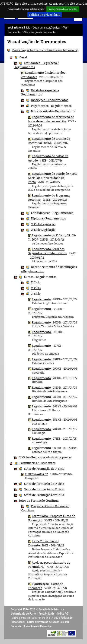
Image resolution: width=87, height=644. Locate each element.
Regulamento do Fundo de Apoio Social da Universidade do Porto (53, 178)
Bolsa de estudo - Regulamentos (53, 111)
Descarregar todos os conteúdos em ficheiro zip (45, 50)
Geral (23, 57)
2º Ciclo (36, 288)
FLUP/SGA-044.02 (36, 474)
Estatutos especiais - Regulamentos (40, 92)
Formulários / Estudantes (37, 463)
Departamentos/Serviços (47, 27)
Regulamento (41, 299)
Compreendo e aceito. (63, 9)
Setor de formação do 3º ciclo (44, 489)
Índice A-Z (63, 614)
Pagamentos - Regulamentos (51, 106)
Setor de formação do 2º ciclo (44, 484)
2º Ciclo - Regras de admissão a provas (45, 457)
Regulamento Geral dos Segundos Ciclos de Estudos (47, 251)
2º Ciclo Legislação (43, 230)
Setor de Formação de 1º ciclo (44, 469)
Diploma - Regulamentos (48, 218)
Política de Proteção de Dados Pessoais (47, 622)
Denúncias (17, 626)
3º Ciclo (36, 294)
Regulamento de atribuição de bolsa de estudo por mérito (51, 119)
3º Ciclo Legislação (43, 224)
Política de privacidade (45, 15)
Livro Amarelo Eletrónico (38, 626)
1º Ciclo (36, 282)
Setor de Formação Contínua (44, 495)
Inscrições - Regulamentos (50, 100)
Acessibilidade (47, 614)
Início (27, 27)
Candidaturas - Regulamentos (52, 213)
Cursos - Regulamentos (40, 277)
